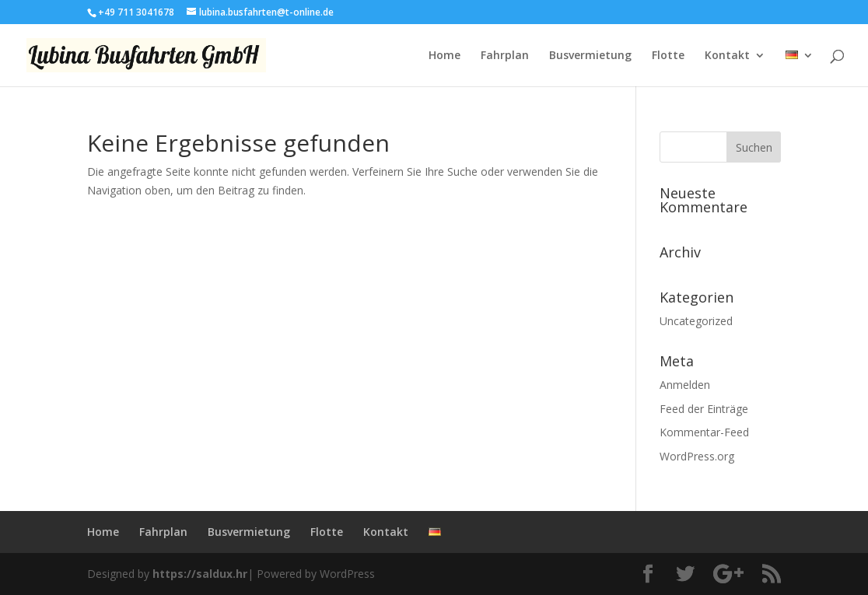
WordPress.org (697, 456)
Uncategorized (696, 321)
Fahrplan (505, 56)
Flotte (668, 56)
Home (444, 56)
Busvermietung (590, 56)
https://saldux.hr (200, 574)
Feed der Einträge (704, 409)
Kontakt (727, 56)
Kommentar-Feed (704, 432)
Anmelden (685, 385)
